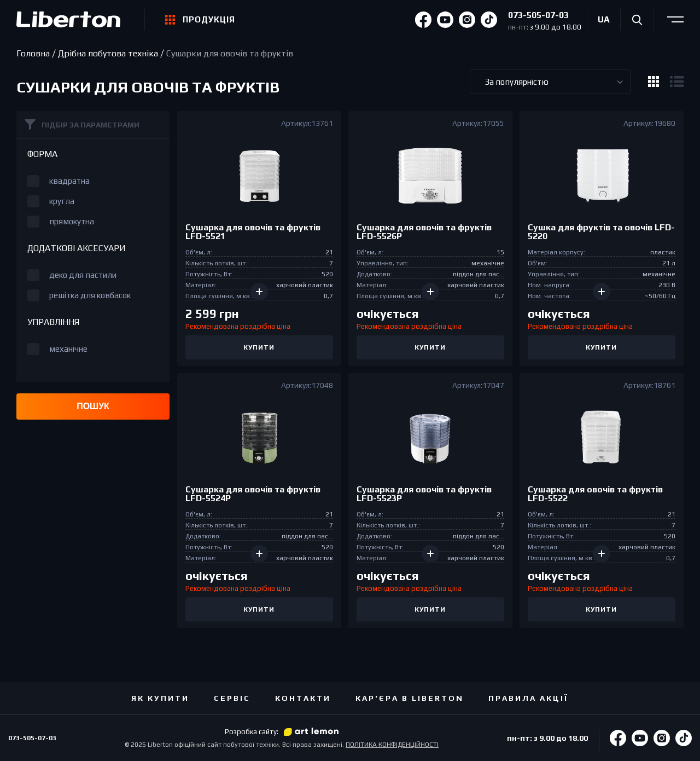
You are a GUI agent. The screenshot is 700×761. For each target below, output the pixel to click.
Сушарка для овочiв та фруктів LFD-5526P (424, 232)
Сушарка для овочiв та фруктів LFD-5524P (253, 494)
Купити (259, 347)
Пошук (93, 406)
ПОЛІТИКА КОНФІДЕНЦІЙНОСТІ (392, 745)
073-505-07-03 (538, 15)
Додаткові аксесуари (77, 248)
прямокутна (72, 221)
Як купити (160, 698)
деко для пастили (83, 275)
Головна (33, 54)
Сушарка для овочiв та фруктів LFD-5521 (253, 232)
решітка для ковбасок (90, 295)
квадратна (69, 181)
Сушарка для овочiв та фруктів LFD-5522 (595, 494)
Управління (53, 322)
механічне (68, 349)
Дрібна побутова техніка (108, 54)
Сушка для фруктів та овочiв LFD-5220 (601, 232)
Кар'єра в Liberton (410, 698)
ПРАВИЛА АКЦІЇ (529, 698)
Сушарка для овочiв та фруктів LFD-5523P (424, 494)
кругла (62, 201)
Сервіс (232, 698)
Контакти (303, 698)
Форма (42, 154)
